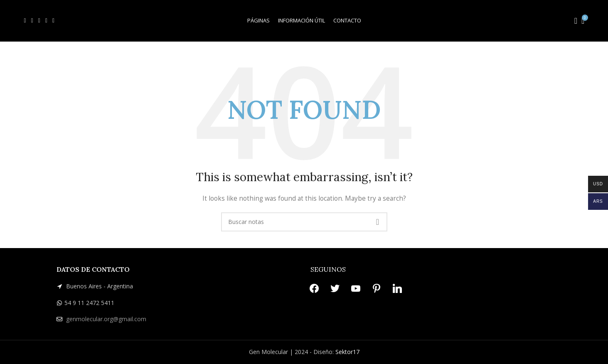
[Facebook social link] (25, 21)
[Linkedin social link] (53, 21)
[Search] (573, 21)
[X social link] (32, 21)
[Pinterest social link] (46, 21)
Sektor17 (347, 352)
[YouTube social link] (39, 21)
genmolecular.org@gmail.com (106, 319)
